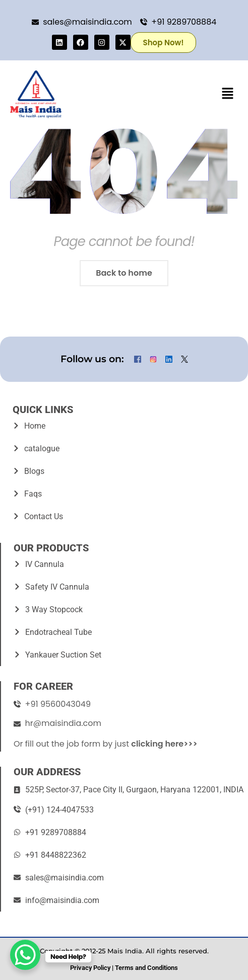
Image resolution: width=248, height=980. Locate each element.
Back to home (124, 273)
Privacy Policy (90, 968)
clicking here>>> (164, 744)
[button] (228, 94)
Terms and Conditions (146, 968)
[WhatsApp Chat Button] (25, 955)
